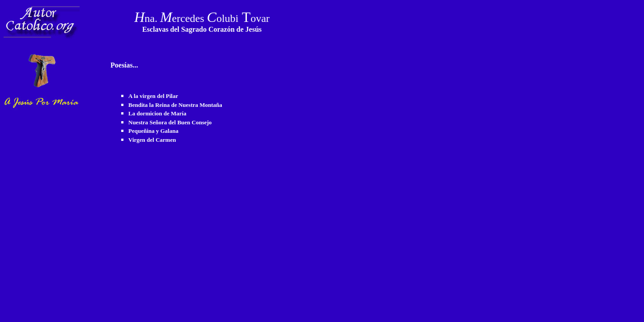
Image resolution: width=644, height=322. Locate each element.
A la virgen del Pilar (153, 96)
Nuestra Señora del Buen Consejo (170, 122)
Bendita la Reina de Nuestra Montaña (175, 105)
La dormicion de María (157, 113)
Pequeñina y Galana (153, 131)
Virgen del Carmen (152, 140)
